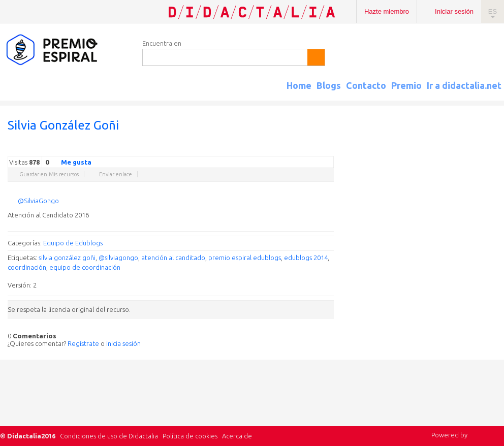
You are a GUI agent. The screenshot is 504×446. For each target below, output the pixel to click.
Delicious (288, 148)
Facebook (278, 148)
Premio (406, 85)
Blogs (329, 85)
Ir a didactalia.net (464, 85)
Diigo (329, 148)
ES (493, 11)
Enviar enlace (116, 174)
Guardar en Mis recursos (49, 174)
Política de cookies (190, 436)
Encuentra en (162, 43)
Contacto (366, 85)
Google (258, 148)
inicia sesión (123, 343)
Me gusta (70, 162)
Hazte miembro (387, 11)
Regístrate (83, 343)
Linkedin (298, 148)
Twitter (268, 148)
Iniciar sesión (454, 11)
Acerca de (237, 436)
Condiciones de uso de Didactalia (109, 436)
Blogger (319, 148)
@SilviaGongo (38, 201)
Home (299, 85)
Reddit (308, 148)
